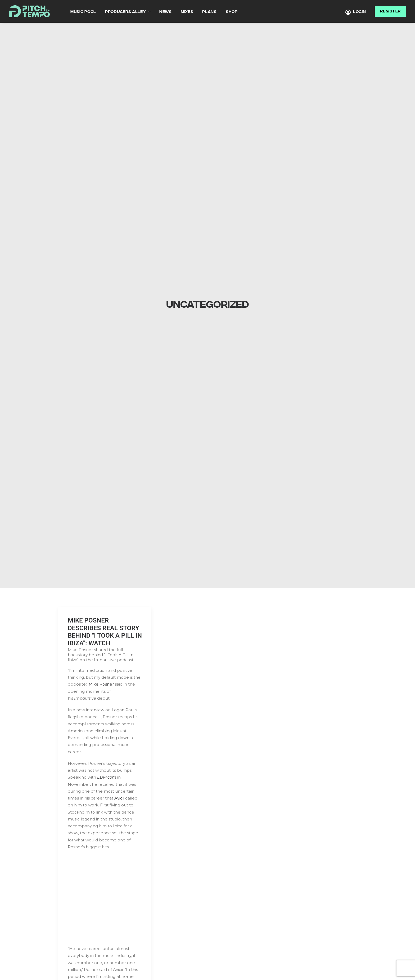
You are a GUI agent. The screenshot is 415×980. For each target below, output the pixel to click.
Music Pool (83, 12)
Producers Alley (128, 12)
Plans (209, 12)
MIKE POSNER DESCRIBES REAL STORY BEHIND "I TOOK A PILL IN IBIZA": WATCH (105, 624)
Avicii (119, 790)
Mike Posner (101, 676)
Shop (232, 12)
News (166, 12)
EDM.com (107, 769)
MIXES (187, 12)
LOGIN (356, 12)
